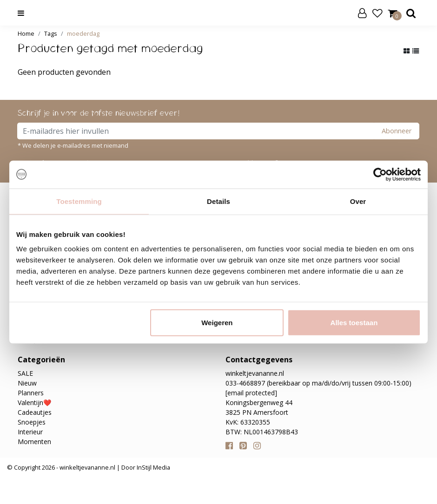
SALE (25, 373)
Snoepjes (32, 422)
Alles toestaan (354, 323)
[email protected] (251, 393)
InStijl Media (153, 467)
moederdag (83, 33)
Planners (31, 393)
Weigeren (217, 323)
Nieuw (27, 383)
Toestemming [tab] (79, 201)
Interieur (30, 432)
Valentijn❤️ (34, 403)
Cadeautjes (35, 412)
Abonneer (397, 131)
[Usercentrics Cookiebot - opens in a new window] (380, 174)
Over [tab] (358, 201)
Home (26, 33)
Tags (51, 33)
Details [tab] (218, 201)
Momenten (34, 442)
